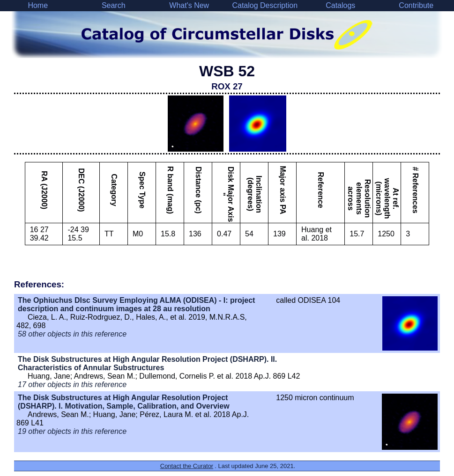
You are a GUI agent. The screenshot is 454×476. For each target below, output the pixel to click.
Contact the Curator (187, 466)
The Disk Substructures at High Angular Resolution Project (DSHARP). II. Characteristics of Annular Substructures (147, 363)
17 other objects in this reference (72, 384)
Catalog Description (265, 5)
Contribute (416, 5)
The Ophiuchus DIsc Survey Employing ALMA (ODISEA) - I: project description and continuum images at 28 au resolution (136, 304)
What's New (189, 5)
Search (114, 5)
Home (38, 5)
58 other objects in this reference (72, 334)
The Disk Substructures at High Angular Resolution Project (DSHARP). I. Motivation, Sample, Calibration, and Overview (124, 402)
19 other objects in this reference (72, 431)
